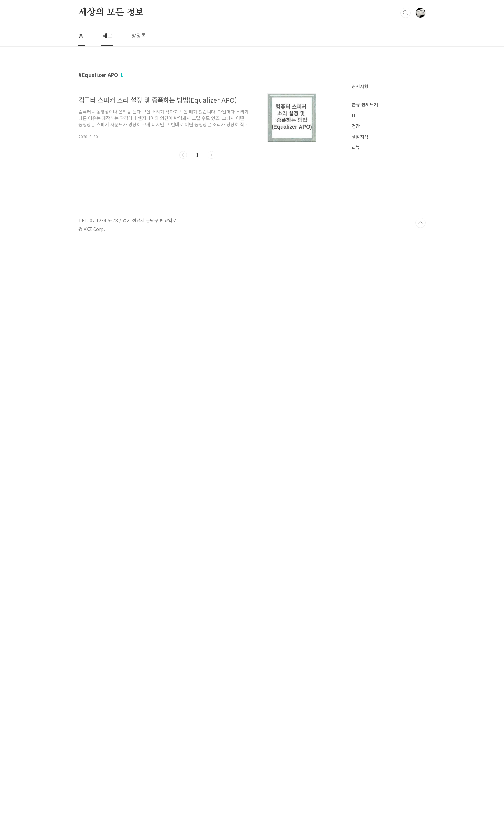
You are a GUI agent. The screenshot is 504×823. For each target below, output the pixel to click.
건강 (356, 512)
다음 (212, 155)
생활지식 (360, 522)
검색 (406, 13)
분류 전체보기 (365, 490)
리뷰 (356, 533)
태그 (107, 35)
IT (354, 501)
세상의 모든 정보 (111, 13)
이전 (183, 155)
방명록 (139, 35)
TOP (420, 801)
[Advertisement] (389, 174)
